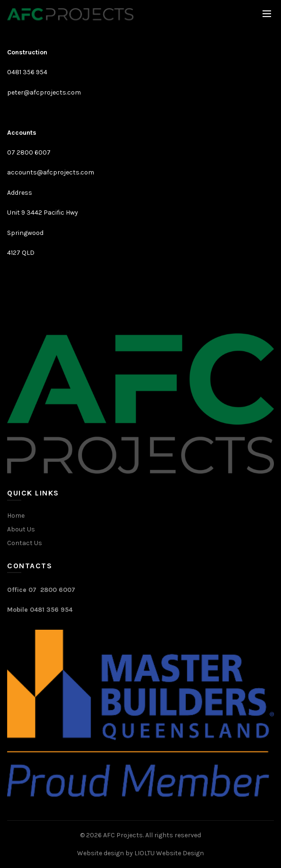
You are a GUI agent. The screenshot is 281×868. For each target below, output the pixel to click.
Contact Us (25, 543)
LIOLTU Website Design (169, 853)
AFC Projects (123, 835)
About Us (21, 529)
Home (16, 516)
